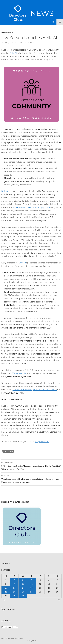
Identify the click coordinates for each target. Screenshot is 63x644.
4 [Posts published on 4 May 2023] (31, 580)
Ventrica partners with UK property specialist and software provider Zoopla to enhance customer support (31, 479)
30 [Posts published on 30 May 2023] (14, 596)
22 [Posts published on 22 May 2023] (6, 592)
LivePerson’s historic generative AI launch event (35, 389)
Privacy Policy (32, 641)
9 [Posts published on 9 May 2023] (14, 584)
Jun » (59, 600)
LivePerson (8, 451)
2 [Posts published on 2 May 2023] (14, 580)
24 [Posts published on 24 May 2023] (23, 592)
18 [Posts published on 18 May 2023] (31, 588)
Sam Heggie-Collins (25, 43)
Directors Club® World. (15, 638)
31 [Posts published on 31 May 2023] (23, 596)
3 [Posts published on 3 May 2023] (23, 580)
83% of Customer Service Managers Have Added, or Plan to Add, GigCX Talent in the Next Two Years (31, 466)
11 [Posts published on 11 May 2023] (31, 584)
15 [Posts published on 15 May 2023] (6, 588)
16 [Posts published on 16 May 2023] (14, 588)
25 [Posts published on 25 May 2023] (31, 592)
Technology (7, 33)
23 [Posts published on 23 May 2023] (14, 592)
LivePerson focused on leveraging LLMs (32, 207)
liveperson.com (42, 442)
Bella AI (13, 53)
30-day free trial (19, 373)
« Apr (4, 600)
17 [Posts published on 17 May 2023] (23, 588)
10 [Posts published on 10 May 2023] (23, 584)
